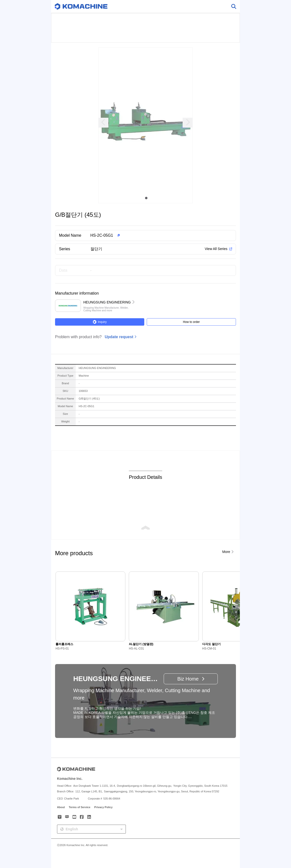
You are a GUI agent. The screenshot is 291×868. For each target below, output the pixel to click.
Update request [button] (119, 337)
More (226, 552)
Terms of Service (80, 807)
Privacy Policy (104, 807)
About (61, 807)
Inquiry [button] (100, 322)
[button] (153, 235)
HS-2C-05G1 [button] (102, 235)
